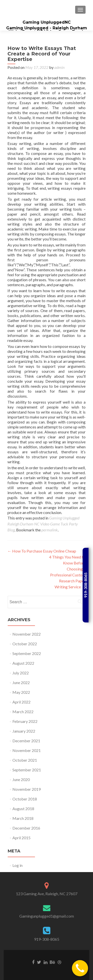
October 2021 (25, 760)
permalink (50, 530)
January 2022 (24, 731)
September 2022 (27, 653)
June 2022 (21, 682)
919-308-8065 (47, 939)
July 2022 (21, 673)
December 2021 (26, 741)
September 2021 (27, 770)
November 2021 (27, 750)
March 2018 (23, 818)
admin (59, 67)
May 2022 (21, 692)
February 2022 (25, 721)
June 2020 (21, 779)
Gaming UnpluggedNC (47, 22)
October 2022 (25, 644)
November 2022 (27, 634)
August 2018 (23, 809)
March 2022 (23, 712)
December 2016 (26, 828)
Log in (17, 865)
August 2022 (23, 663)
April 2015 (21, 838)
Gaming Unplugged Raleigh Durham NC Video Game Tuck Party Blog (43, 524)
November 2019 (27, 789)
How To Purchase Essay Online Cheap (42, 551)
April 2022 (21, 702)
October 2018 (25, 799)
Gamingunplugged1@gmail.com (47, 916)
